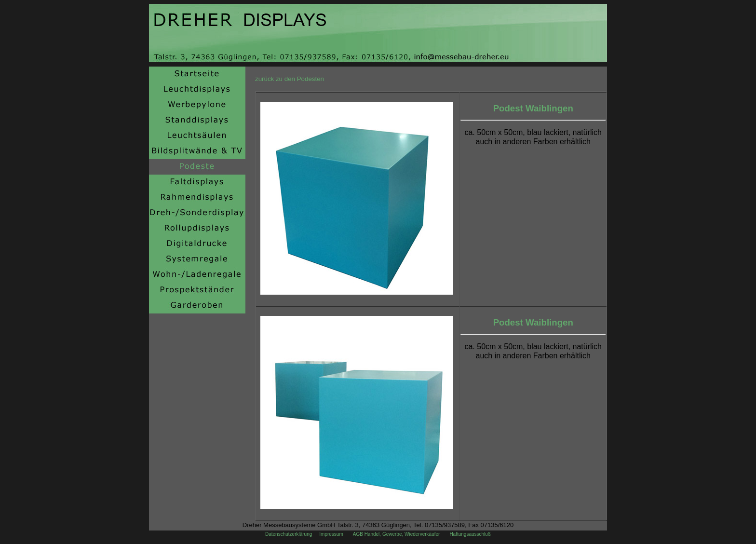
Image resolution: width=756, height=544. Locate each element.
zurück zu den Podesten (290, 79)
